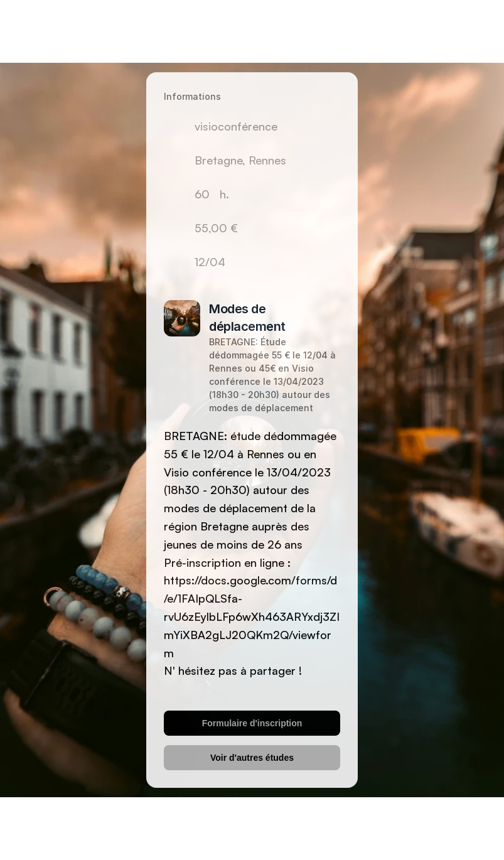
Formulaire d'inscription (252, 723)
